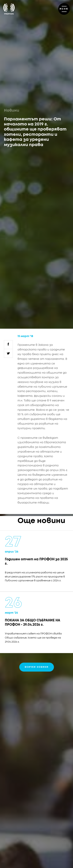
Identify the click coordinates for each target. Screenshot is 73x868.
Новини (12, 110)
